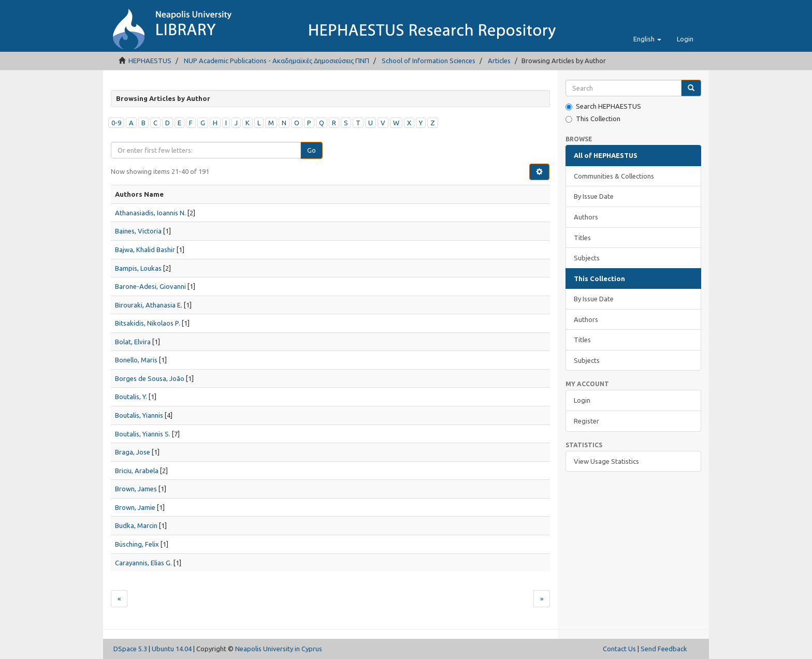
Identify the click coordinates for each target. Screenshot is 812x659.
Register (586, 421)
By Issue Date (594, 196)
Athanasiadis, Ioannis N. (150, 213)
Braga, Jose (133, 452)
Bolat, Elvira (133, 342)
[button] (647, 39)
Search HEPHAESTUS (603, 106)
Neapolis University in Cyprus (279, 649)
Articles (499, 61)
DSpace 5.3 (130, 649)
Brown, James (136, 489)
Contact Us (619, 649)
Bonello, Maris (136, 360)
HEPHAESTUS (150, 61)
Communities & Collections (614, 176)
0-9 (116, 123)
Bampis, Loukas (138, 268)
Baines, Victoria (138, 231)
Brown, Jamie (135, 507)
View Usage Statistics (606, 461)
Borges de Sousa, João (150, 378)
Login (582, 400)
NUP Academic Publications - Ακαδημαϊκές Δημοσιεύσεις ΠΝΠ (277, 61)
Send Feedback (664, 649)
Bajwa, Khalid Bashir (145, 250)
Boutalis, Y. (131, 397)
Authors (586, 217)
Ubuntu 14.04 (172, 649)
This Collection (593, 119)
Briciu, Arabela (137, 471)
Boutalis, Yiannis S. (143, 434)
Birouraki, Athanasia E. (149, 305)
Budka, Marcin (136, 525)
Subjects (587, 258)
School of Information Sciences (429, 61)
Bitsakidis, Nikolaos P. (148, 323)
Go (311, 150)
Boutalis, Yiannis (139, 415)
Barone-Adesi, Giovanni (150, 286)
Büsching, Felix (137, 544)
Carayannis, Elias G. (143, 563)
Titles (582, 238)
